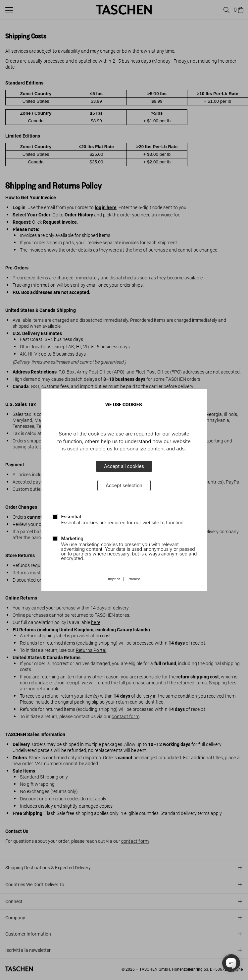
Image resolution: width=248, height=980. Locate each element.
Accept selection (124, 485)
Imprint (114, 579)
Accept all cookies (124, 466)
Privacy (134, 579)
